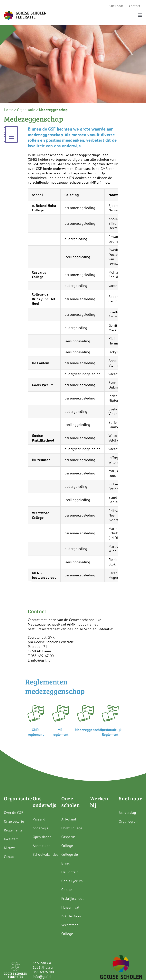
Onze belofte (14, 821)
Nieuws (10, 848)
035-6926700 (43, 972)
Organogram (129, 821)
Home (9, 110)
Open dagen (42, 837)
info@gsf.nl (42, 977)
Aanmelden (42, 846)
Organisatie (26, 110)
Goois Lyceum (72, 881)
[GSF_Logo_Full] (25, 12)
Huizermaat (70, 907)
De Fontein (70, 872)
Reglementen (14, 830)
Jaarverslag (127, 813)
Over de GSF (14, 813)
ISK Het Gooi (71, 916)
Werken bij (99, 802)
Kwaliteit (11, 839)
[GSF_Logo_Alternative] (121, 957)
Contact (10, 857)
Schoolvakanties (46, 854)
